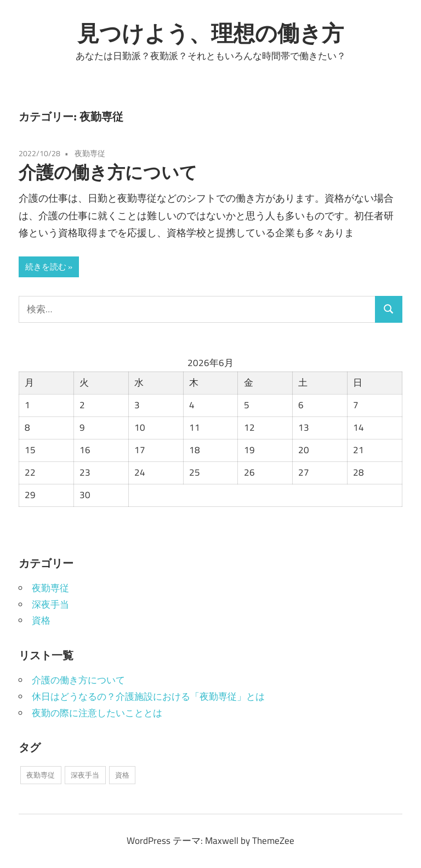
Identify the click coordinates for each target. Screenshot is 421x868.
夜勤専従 (90, 153)
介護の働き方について (108, 172)
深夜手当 (50, 604)
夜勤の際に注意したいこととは (97, 713)
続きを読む (46, 267)
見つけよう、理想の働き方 (210, 33)
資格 (41, 620)
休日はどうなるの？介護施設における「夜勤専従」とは (148, 696)
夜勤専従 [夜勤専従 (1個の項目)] (41, 775)
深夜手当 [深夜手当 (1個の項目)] (85, 775)
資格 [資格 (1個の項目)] (122, 775)
